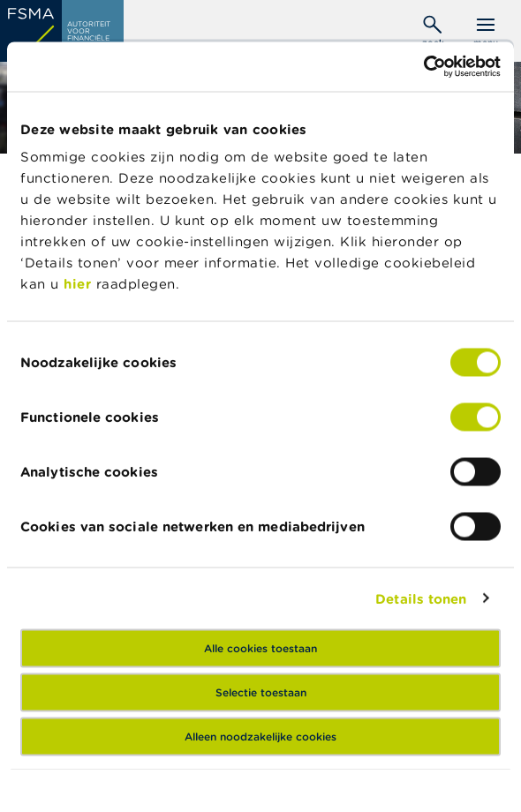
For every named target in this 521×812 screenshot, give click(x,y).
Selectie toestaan (261, 692)
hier (80, 284)
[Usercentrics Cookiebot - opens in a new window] (423, 67)
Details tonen (421, 598)
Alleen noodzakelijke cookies (260, 737)
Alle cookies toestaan (260, 648)
